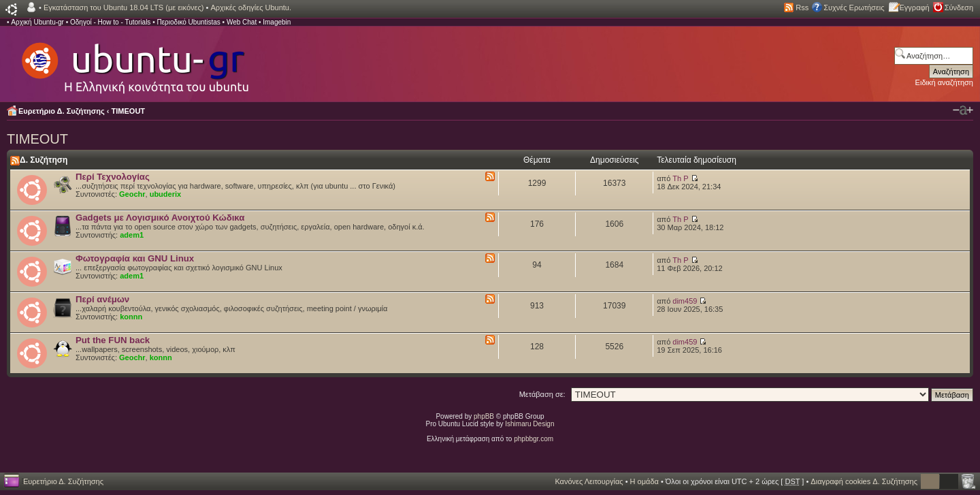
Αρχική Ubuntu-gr (37, 22)
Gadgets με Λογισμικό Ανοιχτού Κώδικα (160, 218)
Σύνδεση (959, 7)
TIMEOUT (129, 111)
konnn (131, 317)
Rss (802, 7)
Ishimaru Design (529, 424)
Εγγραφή (915, 7)
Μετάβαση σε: (542, 394)
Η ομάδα (644, 481)
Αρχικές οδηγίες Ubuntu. (251, 7)
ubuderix (165, 194)
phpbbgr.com (534, 439)
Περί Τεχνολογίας (113, 177)
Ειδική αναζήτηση (944, 82)
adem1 (132, 235)
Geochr (132, 194)
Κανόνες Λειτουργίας (589, 481)
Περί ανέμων (102, 299)
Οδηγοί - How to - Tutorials (110, 22)
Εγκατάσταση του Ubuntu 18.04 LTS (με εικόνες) (124, 7)
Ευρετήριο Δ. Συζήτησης (62, 111)
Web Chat (242, 22)
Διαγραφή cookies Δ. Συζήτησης (864, 481)
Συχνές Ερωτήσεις (854, 7)
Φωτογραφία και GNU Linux (135, 258)
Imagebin (277, 22)
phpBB (484, 416)
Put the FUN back (113, 340)
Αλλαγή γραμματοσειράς (963, 110)
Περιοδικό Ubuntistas (188, 22)
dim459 (685, 301)
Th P (680, 178)
